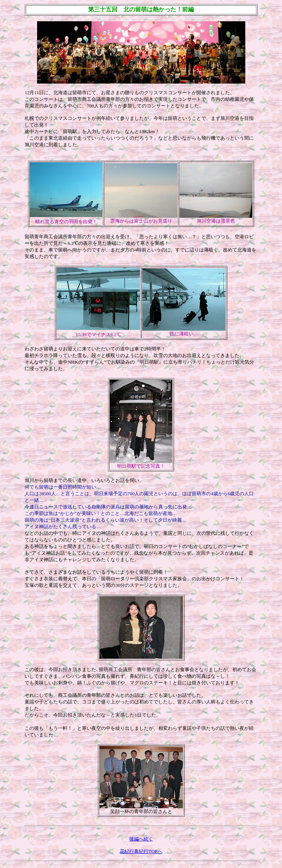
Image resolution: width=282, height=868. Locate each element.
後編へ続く (141, 839)
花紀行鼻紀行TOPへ (141, 851)
